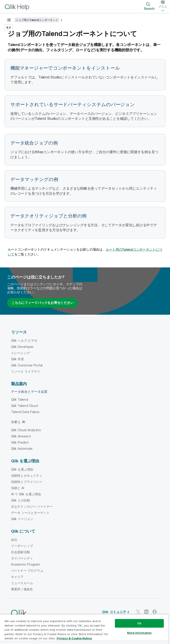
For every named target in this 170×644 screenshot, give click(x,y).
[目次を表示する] (9, 20)
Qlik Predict (20, 442)
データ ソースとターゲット (30, 513)
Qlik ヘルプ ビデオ (24, 340)
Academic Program (26, 564)
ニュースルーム (22, 583)
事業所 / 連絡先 (22, 589)
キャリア (17, 577)
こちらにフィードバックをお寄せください (42, 303)
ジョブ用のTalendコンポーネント (37, 20)
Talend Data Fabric (25, 412)
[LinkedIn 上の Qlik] (146, 612)
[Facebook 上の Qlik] (155, 612)
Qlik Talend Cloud (24, 406)
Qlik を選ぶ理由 (22, 469)
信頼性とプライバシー (27, 482)
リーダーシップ (22, 546)
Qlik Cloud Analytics (26, 430)
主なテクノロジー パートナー (32, 506)
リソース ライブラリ (26, 371)
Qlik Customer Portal (27, 365)
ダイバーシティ (22, 558)
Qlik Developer (22, 347)
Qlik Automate (22, 449)
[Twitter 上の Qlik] (138, 612)
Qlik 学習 (17, 359)
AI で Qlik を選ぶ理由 (26, 494)
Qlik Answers (21, 436)
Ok (139, 623)
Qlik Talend (20, 399)
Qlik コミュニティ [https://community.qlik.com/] (116, 612)
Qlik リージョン (22, 519)
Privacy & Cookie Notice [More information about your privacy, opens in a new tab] (74, 638)
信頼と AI (18, 488)
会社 (14, 540)
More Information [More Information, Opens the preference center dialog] (139, 633)
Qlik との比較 (21, 500)
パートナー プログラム (27, 571)
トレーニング (20, 353)
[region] (84, 629)
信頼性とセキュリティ (27, 475)
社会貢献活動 (20, 552)
